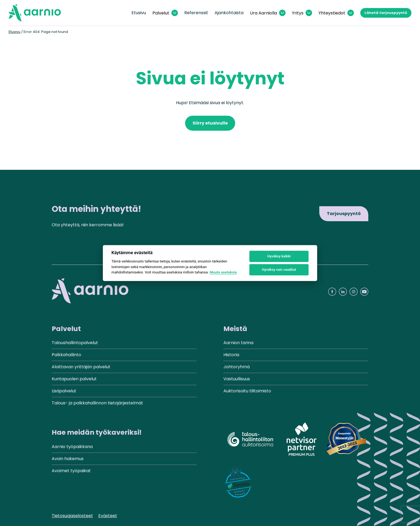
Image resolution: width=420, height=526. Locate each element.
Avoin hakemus (68, 459)
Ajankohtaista (229, 13)
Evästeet (108, 516)
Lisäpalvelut (64, 391)
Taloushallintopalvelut (75, 343)
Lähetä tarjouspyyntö (386, 13)
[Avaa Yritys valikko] (302, 13)
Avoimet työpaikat (71, 471)
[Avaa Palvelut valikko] (165, 13)
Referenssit (196, 13)
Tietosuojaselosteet (72, 516)
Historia (231, 355)
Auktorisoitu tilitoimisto (247, 391)
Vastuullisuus (237, 379)
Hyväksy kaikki (279, 256)
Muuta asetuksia (223, 272)
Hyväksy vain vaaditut (279, 270)
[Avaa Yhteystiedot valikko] (336, 13)
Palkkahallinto (66, 355)
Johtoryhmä (237, 367)
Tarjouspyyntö (344, 214)
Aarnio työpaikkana (72, 447)
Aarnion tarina (238, 343)
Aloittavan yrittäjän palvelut (81, 367)
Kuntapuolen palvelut (74, 379)
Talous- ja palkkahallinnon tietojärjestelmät (97, 403)
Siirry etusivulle (210, 123)
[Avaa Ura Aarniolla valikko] (268, 13)
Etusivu (139, 13)
